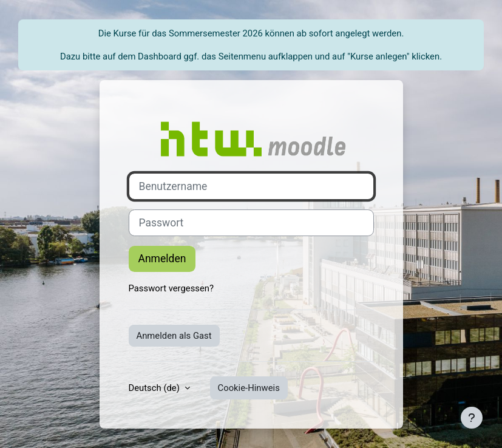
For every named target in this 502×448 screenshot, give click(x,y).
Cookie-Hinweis (249, 388)
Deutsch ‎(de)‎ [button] (155, 388)
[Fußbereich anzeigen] (472, 418)
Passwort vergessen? (171, 288)
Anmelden (162, 259)
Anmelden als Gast (174, 336)
